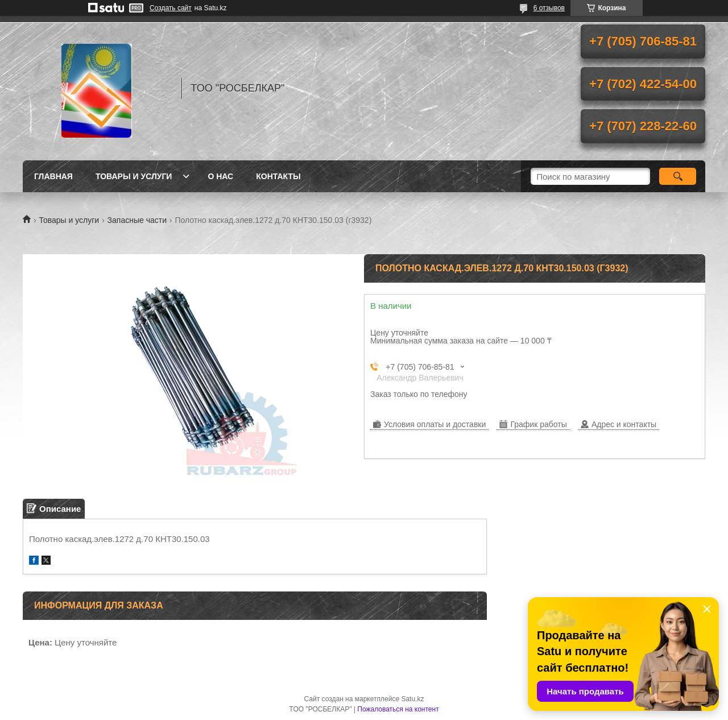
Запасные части (137, 220)
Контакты (278, 176)
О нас (220, 176)
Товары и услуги (134, 176)
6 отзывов (549, 8)
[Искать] (678, 176)
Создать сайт (171, 8)
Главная (53, 176)
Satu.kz (412, 699)
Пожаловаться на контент (398, 709)
